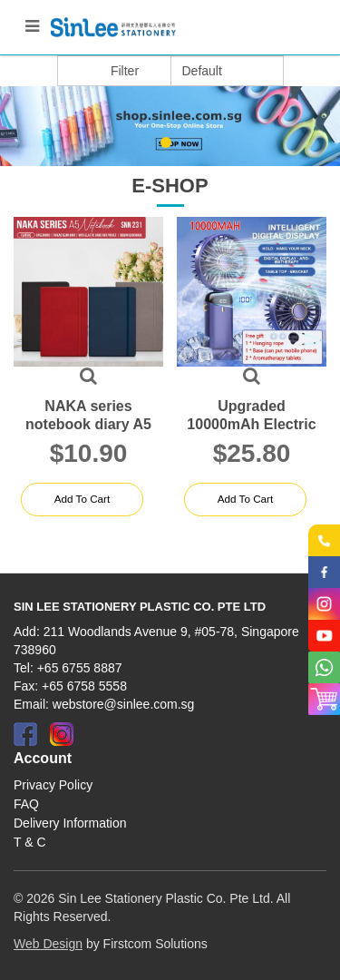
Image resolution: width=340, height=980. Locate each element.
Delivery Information (70, 823)
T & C (30, 842)
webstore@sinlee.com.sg (124, 704)
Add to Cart (82, 499)
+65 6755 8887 (80, 668)
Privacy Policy (53, 785)
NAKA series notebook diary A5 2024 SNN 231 (88, 424)
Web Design (48, 944)
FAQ (26, 804)
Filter (125, 71)
